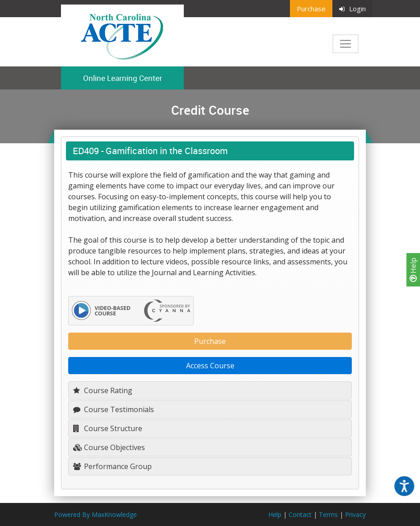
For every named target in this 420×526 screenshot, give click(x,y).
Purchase (311, 9)
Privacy (355, 514)
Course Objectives (109, 447)
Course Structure (108, 428)
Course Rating (103, 390)
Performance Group (112, 466)
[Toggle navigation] (345, 44)
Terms (328, 514)
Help (413, 270)
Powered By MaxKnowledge (96, 514)
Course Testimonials (114, 409)
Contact (300, 514)
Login (352, 9)
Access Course (210, 366)
